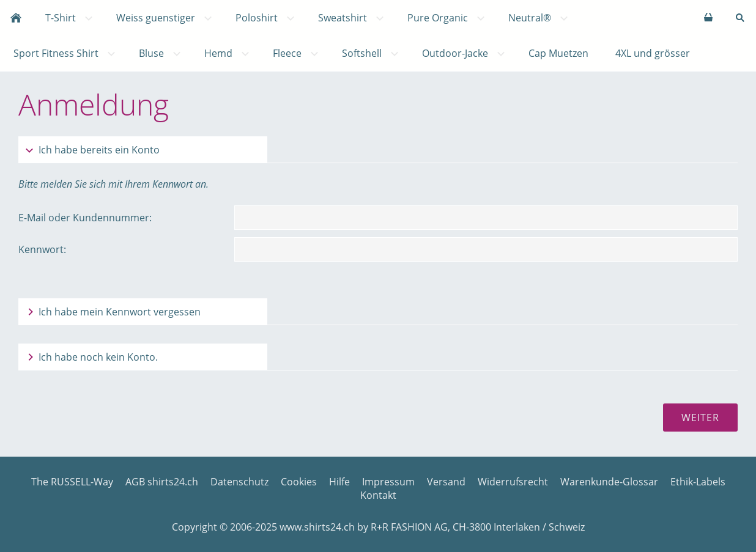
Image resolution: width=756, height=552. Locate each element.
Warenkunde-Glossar (609, 482)
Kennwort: (42, 249)
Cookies (299, 482)
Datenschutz (239, 482)
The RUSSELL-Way (72, 482)
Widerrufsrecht (513, 482)
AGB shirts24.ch (162, 482)
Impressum (388, 482)
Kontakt (378, 495)
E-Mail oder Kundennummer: (85, 218)
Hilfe (339, 482)
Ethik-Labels (698, 482)
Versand (446, 482)
